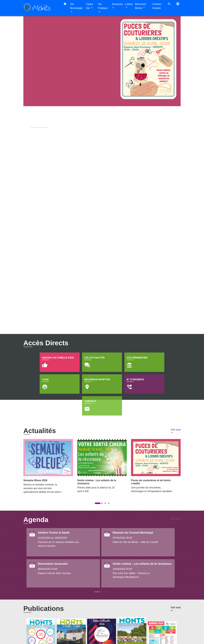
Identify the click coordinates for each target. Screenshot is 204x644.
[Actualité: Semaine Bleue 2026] (48, 449)
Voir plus (36, 140)
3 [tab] (106, 574)
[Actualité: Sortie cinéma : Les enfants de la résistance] (102, 449)
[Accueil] (41, 8)
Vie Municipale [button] (76, 6)
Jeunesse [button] (117, 4)
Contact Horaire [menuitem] (157, 6)
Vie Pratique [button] (103, 6)
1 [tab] (98, 574)
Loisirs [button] (129, 4)
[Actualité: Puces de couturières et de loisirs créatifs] (156, 449)
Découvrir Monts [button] (141, 6)
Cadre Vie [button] (90, 6)
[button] (65, 4)
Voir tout (176, 411)
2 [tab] (102, 574)
